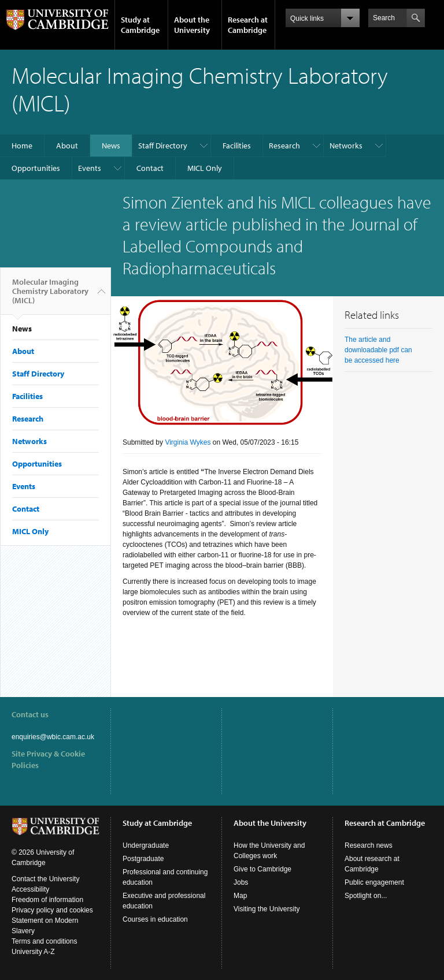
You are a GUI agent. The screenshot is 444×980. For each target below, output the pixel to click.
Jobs (241, 882)
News (111, 146)
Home (22, 146)
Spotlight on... (366, 896)
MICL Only (205, 168)
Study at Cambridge (140, 25)
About (67, 146)
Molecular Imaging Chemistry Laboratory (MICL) (50, 296)
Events (90, 168)
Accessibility (30, 889)
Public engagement (374, 882)
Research (284, 146)
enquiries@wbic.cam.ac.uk (53, 737)
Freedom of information (47, 900)
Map (240, 896)
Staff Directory (163, 146)
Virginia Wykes (188, 442)
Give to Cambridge (262, 869)
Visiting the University (267, 909)
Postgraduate (143, 859)
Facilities (237, 146)
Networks (346, 146)
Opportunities (36, 168)
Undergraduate (146, 845)
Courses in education (155, 919)
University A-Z (33, 952)
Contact (150, 168)
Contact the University (45, 879)
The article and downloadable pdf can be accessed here (378, 350)
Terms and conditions (44, 941)
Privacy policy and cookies (52, 910)
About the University (192, 25)
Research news (369, 845)
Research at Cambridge (248, 25)
